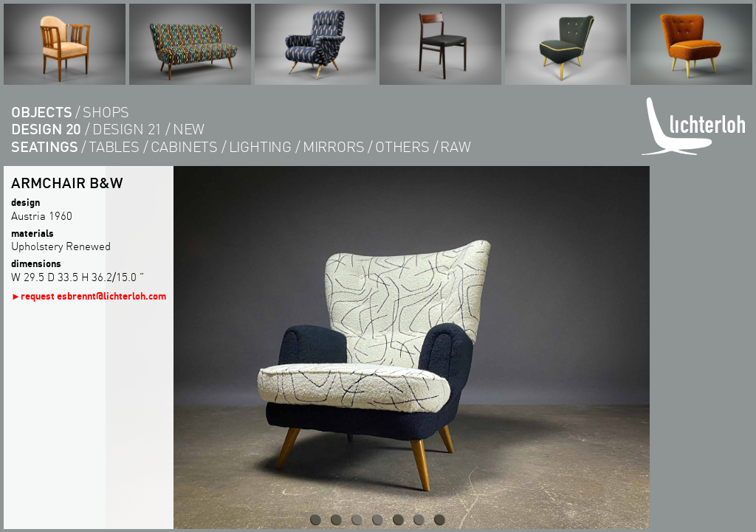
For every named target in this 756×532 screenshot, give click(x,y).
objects (42, 112)
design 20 (46, 129)
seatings (44, 146)
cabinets (184, 146)
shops (106, 112)
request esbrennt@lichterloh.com (93, 296)
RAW (455, 146)
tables (114, 146)
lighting (260, 146)
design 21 (127, 129)
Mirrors (334, 146)
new (189, 129)
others (402, 146)
